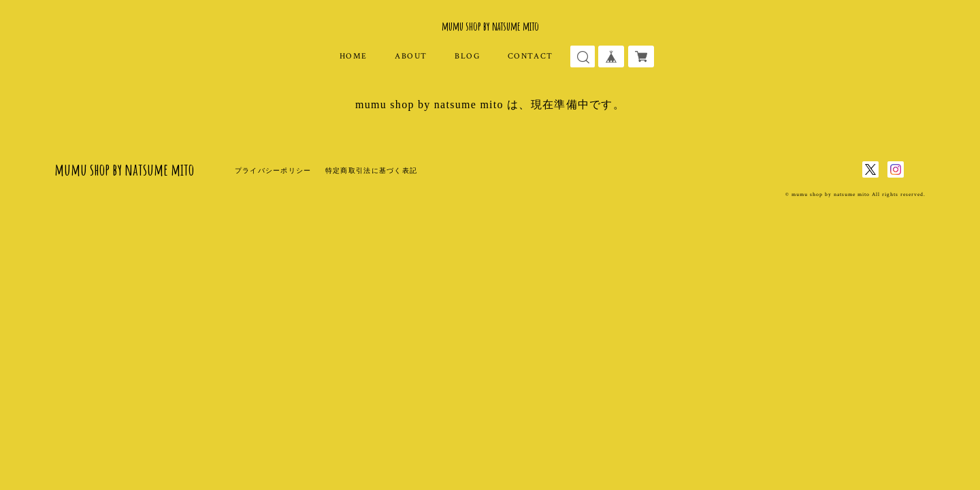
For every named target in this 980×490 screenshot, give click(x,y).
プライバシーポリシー (273, 170)
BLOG (467, 56)
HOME (354, 56)
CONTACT (530, 56)
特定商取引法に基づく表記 (371, 170)
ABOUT (411, 56)
